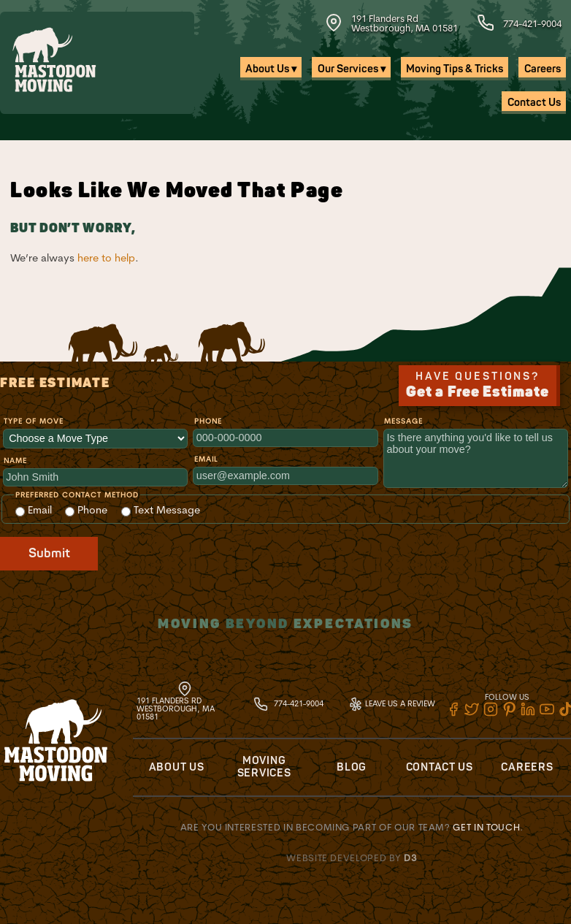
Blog (352, 767)
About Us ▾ (271, 69)
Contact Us (534, 103)
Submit (49, 553)
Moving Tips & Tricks (455, 69)
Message (403, 421)
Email (206, 459)
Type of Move (34, 421)
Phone (208, 421)
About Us (177, 767)
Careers (543, 69)
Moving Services (264, 767)
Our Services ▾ (352, 69)
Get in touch (486, 827)
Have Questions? (478, 386)
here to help (106, 258)
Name (15, 461)
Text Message (161, 510)
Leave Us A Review (392, 703)
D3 (410, 858)
